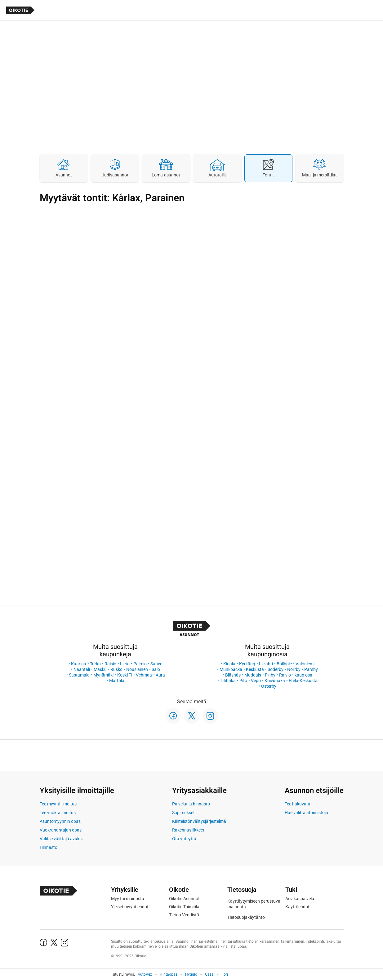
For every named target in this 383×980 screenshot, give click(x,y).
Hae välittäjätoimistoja (306, 813)
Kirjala (229, 664)
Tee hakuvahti (298, 804)
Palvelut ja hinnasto (191, 804)
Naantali (82, 669)
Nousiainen (137, 669)
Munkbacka (231, 669)
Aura (160, 675)
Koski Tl (125, 675)
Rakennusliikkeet (188, 830)
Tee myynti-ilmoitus (58, 804)
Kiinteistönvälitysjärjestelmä (199, 821)
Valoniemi (305, 664)
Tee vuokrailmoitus (58, 813)
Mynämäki (103, 675)
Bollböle (284, 664)
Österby (269, 686)
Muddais (253, 675)
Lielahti (266, 664)
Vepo (256, 681)
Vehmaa (144, 675)
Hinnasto (49, 847)
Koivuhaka (275, 681)
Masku (100, 669)
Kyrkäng (247, 664)
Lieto (125, 664)
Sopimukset (183, 813)
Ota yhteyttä (184, 839)
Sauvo (156, 664)
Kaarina (79, 664)
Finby (270, 675)
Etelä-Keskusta (303, 681)
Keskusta (255, 669)
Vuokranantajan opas (61, 830)
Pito (243, 681)
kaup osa (303, 675)
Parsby (311, 669)
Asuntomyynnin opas (60, 821)
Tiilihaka (228, 681)
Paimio (140, 664)
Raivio (285, 675)
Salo (156, 669)
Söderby (276, 669)
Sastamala (79, 675)
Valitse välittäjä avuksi (61, 839)
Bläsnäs (233, 675)
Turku (95, 664)
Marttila (117, 681)
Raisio (110, 664)
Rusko (116, 669)
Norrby (294, 669)
